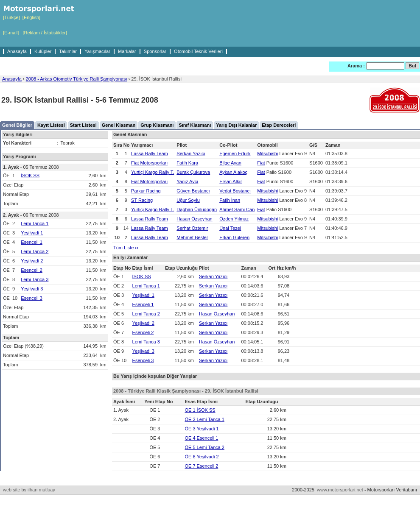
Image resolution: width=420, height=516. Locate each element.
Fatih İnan (230, 200)
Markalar (127, 51)
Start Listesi (83, 125)
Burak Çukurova (193, 172)
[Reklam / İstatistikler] (45, 33)
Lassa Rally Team (150, 153)
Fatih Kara (187, 163)
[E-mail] (11, 33)
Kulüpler (43, 51)
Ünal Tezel (230, 228)
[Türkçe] (11, 17)
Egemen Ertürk (235, 153)
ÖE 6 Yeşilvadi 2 (202, 457)
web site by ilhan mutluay (29, 490)
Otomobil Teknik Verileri (198, 51)
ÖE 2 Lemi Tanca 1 (204, 419)
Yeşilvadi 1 (32, 233)
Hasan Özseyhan (194, 219)
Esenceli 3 (32, 298)
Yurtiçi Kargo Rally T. (153, 172)
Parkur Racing (146, 191)
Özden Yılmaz (234, 219)
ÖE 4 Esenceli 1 (201, 438)
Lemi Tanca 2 (35, 251)
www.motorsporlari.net (340, 490)
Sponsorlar (155, 51)
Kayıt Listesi (51, 125)
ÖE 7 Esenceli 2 (201, 466)
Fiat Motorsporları (149, 163)
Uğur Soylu (188, 200)
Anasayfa (17, 51)
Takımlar (68, 51)
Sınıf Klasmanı (195, 125)
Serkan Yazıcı (191, 153)
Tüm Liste (126, 248)
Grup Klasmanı (157, 125)
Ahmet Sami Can (237, 209)
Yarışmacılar (97, 51)
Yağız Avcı (187, 181)
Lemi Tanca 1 (35, 223)
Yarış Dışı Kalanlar (236, 125)
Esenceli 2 (32, 270)
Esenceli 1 (32, 242)
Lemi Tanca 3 (35, 279)
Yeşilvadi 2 (32, 261)
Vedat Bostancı (235, 191)
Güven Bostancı (193, 191)
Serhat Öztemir (192, 228)
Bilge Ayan (230, 163)
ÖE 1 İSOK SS (200, 410)
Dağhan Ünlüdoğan (197, 209)
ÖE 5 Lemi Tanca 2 (204, 447)
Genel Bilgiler (17, 125)
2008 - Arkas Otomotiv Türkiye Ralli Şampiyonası (77, 79)
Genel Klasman (119, 125)
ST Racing (142, 200)
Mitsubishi (267, 153)
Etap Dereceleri (279, 125)
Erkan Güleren (234, 237)
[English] (31, 17)
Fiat (261, 163)
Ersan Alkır (231, 181)
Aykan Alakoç (233, 172)
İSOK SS (30, 176)
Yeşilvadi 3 (32, 289)
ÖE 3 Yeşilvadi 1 (202, 429)
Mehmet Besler (192, 237)
